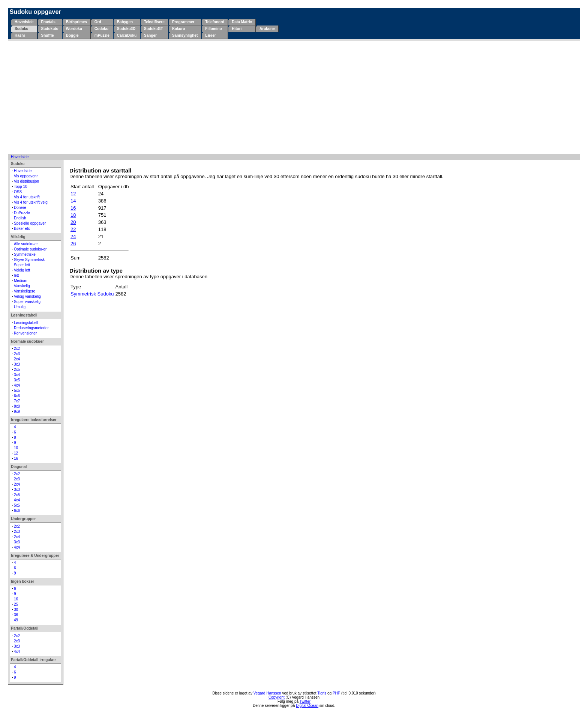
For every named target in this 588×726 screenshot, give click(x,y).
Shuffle (48, 35)
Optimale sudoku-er (30, 249)
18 (73, 215)
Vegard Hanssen (267, 693)
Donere (20, 208)
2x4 (17, 359)
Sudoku (22, 29)
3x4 (17, 375)
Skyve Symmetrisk (29, 260)
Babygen (125, 22)
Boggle (72, 35)
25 (16, 604)
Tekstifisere (154, 22)
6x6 (17, 396)
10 (16, 448)
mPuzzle (102, 35)
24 (73, 236)
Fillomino (213, 29)
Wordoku (74, 29)
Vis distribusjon (26, 181)
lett (16, 275)
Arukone (267, 29)
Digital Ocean (307, 706)
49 (16, 620)
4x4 (17, 385)
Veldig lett (22, 270)
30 (16, 610)
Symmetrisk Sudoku (92, 294)
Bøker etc (22, 229)
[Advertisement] (294, 97)
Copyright (277, 697)
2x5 (17, 370)
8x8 (17, 406)
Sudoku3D (126, 29)
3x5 (17, 380)
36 (16, 615)
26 (73, 244)
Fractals (48, 22)
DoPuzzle (22, 213)
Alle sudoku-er (26, 244)
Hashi (20, 35)
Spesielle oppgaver (30, 223)
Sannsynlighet (185, 35)
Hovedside (24, 22)
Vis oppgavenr (26, 176)
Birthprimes (76, 22)
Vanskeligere (25, 291)
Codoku (101, 29)
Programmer (183, 22)
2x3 (17, 354)
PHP (336, 693)
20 (73, 222)
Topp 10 (21, 187)
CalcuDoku (127, 35)
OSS (18, 192)
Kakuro (178, 29)
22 (73, 229)
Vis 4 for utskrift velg (31, 202)
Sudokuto (50, 29)
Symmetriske (25, 254)
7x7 (17, 401)
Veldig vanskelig (27, 296)
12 (16, 453)
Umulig (20, 307)
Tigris (322, 693)
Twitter (305, 701)
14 (73, 201)
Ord (98, 22)
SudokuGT (154, 29)
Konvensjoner (25, 333)
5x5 (17, 391)
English (20, 218)
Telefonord (215, 22)
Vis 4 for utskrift (27, 197)
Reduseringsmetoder (31, 328)
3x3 (17, 364)
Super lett (22, 265)
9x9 (17, 412)
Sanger (150, 35)
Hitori (237, 29)
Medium (21, 281)
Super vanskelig (27, 302)
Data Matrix (242, 22)
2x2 (17, 349)
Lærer (210, 35)
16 (16, 458)
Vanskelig (22, 286)
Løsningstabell (26, 323)
